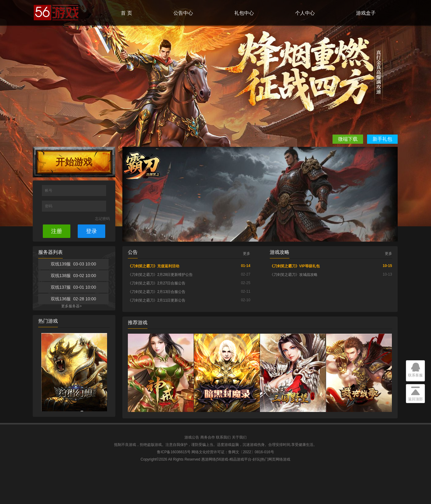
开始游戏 (74, 162)
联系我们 (223, 437)
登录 (91, 231)
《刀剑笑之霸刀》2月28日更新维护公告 (160, 275)
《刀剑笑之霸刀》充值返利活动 (154, 266)
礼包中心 (244, 13)
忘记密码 (102, 219)
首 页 (126, 13)
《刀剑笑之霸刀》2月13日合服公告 (157, 292)
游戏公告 (192, 437)
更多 (247, 254)
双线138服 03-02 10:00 (73, 276)
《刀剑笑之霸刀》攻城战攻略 (294, 275)
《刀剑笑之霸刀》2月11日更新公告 (157, 300)
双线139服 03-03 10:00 (73, 264)
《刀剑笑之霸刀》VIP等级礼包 (295, 266)
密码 (49, 206)
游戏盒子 (366, 13)
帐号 (49, 191)
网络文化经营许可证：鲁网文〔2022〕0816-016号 (233, 452)
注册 (57, 231)
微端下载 (348, 139)
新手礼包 (382, 139)
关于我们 (239, 437)
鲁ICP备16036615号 (174, 452)
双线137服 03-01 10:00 (73, 287)
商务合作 (208, 437)
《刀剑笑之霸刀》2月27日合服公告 (157, 283)
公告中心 (183, 13)
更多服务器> (71, 306)
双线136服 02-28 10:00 (73, 299)
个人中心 (305, 13)
